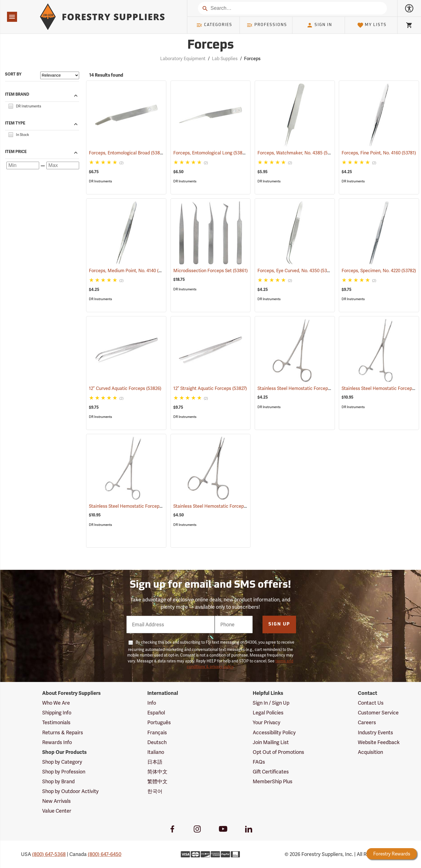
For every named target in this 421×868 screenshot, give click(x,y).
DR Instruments (100, 181)
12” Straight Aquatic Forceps (210, 388)
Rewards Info (57, 742)
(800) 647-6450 (105, 854)
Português (159, 722)
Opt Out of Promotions (278, 752)
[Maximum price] (63, 165)
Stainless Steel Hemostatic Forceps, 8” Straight (145, 506)
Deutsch (157, 742)
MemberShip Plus (273, 781)
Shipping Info (57, 713)
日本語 (155, 762)
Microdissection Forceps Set (210, 271)
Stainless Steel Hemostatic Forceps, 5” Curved (229, 506)
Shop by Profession (64, 772)
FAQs (259, 762)
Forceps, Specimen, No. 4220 (379, 271)
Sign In (319, 25)
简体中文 (157, 772)
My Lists (372, 25)
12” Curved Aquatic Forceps (125, 388)
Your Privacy (267, 722)
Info (152, 703)
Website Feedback (379, 742)
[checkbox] (11, 105)
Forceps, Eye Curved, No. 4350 (296, 270)
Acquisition (370, 752)
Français (157, 732)
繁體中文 (157, 781)
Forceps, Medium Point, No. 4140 (131, 270)
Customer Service (378, 713)
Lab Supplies (225, 59)
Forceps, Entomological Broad (128, 153)
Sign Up (279, 624)
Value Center (57, 811)
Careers (367, 722)
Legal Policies (268, 713)
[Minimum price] (23, 165)
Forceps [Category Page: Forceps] (210, 45)
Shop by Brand (58, 781)
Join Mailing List (271, 742)
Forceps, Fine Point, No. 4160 (379, 153)
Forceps (252, 59)
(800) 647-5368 (49, 854)
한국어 (155, 791)
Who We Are (56, 703)
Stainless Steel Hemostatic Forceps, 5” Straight (314, 388)
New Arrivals (56, 801)
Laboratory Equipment (183, 59)
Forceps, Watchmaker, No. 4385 (298, 153)
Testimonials (56, 722)
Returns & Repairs (63, 732)
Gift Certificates (271, 772)
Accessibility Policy (274, 732)
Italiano (156, 752)
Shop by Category (62, 762)
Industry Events (375, 732)
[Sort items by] (60, 75)
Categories (214, 25)
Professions (267, 25)
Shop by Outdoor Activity (70, 791)
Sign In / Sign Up (271, 703)
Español (156, 713)
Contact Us (371, 703)
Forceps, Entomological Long (211, 153)
